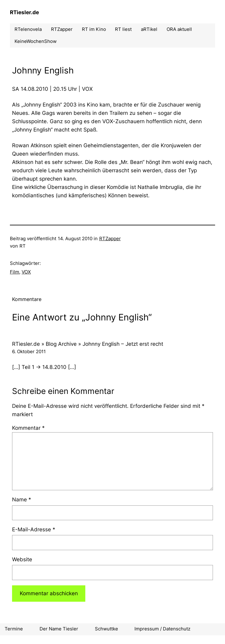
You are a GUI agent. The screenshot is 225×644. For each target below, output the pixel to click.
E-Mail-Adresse (34, 529)
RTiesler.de (24, 12)
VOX (26, 272)
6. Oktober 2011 (29, 352)
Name (22, 500)
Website (22, 559)
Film (15, 272)
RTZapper (110, 239)
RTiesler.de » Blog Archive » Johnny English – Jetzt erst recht (88, 344)
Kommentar (28, 428)
